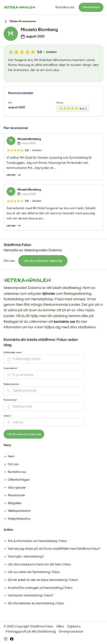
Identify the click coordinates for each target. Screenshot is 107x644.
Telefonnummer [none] (11, 384)
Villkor (60, 626)
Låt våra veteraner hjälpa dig (43, 261)
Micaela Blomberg (29, 139)
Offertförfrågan (91, 7)
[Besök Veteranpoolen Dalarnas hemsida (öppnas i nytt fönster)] (6, 639)
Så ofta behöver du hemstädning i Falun (36, 603)
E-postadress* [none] (11, 368)
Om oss (9, 261)
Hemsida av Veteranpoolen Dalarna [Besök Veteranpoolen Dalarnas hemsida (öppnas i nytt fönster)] (33, 250)
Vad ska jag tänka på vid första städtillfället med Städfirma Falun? (54, 549)
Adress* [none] (7, 416)
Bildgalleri (15, 503)
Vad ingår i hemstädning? (26, 556)
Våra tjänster (17, 488)
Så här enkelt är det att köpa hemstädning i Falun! (43, 580)
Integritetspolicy (19, 519)
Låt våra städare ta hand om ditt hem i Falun (39, 564)
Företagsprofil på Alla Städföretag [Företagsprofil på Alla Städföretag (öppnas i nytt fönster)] (31, 631)
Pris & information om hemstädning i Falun (37, 541)
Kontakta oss (65, 7)
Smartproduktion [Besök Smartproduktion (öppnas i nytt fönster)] (71, 631)
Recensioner (16, 495)
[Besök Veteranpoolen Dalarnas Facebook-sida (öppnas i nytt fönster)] (12, 639)
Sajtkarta (74, 626)
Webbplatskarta (19, 511)
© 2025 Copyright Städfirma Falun (28, 626)
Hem (11, 456)
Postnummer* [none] (10, 400)
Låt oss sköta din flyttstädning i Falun (34, 572)
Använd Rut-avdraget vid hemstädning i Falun (40, 588)
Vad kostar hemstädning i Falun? (31, 595)
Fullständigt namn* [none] (13, 353)
